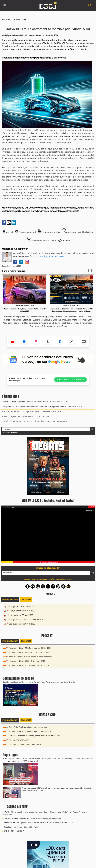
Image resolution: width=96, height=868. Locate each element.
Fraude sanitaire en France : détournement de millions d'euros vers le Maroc (35, 402)
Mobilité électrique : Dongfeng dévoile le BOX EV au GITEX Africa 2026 (25, 310)
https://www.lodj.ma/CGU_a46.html (61, 579)
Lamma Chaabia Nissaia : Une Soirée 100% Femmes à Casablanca (32, 819)
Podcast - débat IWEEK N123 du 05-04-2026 (29, 652)
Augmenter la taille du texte (78, 232)
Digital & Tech (85, 317)
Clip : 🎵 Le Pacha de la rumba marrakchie (28, 727)
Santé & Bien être (13, 320)
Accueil (6, 20)
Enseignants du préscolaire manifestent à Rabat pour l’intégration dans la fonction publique (42, 407)
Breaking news (11, 317)
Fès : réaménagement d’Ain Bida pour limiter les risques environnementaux (35, 421)
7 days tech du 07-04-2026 (22, 606)
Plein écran (89, 511)
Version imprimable (49, 232)
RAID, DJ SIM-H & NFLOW (14, 831)
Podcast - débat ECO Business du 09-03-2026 (30, 731)
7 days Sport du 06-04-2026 (22, 611)
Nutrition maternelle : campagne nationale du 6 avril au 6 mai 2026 (31, 412)
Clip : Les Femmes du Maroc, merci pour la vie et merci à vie (36, 736)
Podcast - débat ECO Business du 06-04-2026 (30, 648)
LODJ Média (47, 326)
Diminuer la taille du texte (42, 241)
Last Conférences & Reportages (78, 323)
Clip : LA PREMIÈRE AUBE (19, 740)
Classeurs (26, 599)
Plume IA (24, 317)
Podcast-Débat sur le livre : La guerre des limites (31, 657)
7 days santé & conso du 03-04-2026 (26, 619)
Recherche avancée (10, 433)
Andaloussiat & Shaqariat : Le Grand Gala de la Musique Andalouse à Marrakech (38, 823)
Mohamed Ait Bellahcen (22, 35)
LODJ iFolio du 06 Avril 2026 (21, 615)
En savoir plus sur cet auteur (51, 256)
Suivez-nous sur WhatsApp (70, 380)
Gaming (58, 317)
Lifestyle (27, 320)
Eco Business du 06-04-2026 (22, 624)
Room (82, 320)
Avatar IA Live (61, 326)
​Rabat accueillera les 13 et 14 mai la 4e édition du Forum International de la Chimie (39, 682)
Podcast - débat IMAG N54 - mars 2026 (27, 661)
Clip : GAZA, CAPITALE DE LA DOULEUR (25, 744)
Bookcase (35, 326)
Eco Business (70, 317)
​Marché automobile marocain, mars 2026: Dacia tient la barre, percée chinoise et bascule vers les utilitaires (71, 310)
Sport (62, 320)
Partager (64, 241)
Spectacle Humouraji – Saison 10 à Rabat (21, 827)
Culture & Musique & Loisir (45, 320)
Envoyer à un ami (25, 232)
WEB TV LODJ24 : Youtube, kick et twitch (48, 501)
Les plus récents (10, 600)
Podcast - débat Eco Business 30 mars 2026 (29, 665)
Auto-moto (20, 20)
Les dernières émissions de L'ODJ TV (43, 323)
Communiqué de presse (41, 317)
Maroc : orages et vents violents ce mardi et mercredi (26, 416)
